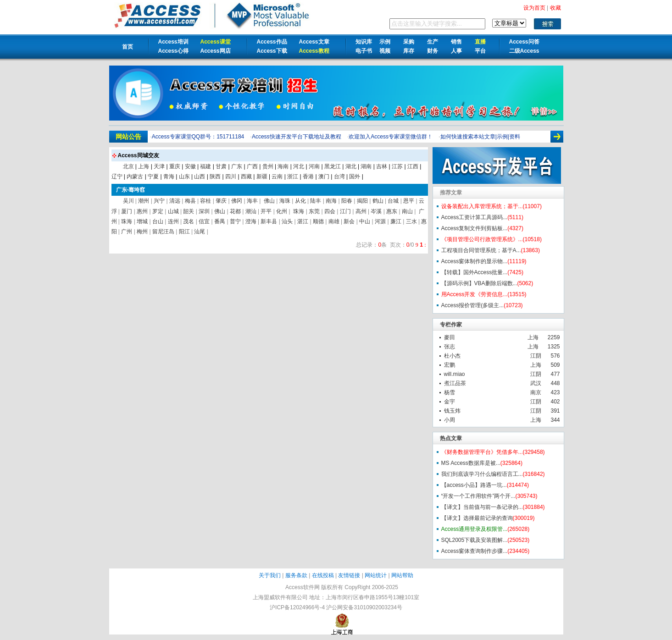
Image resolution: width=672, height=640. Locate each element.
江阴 (536, 356)
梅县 (190, 201)
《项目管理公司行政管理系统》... (482, 239)
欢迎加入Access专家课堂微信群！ (391, 137)
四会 (330, 211)
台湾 (339, 177)
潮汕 (251, 211)
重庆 (175, 166)
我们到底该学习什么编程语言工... (482, 474)
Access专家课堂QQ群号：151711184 (198, 137)
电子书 (364, 51)
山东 (184, 177)
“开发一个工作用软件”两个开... (478, 496)
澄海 (251, 221)
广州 (127, 232)
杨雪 (450, 392)
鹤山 (378, 201)
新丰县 (269, 221)
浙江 (293, 177)
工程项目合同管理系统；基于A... (481, 250)
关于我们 (270, 575)
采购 (409, 42)
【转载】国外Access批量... (475, 272)
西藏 (246, 177)
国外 (355, 177)
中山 (365, 221)
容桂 (205, 201)
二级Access (524, 51)
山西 (200, 177)
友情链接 (349, 575)
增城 (142, 221)
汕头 (287, 221)
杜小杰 (452, 356)
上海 (533, 337)
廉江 (396, 221)
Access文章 (314, 42)
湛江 (303, 221)
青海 (169, 177)
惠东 (392, 211)
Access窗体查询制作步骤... (475, 551)
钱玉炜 (452, 411)
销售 (456, 42)
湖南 (366, 166)
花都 (235, 211)
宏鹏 (450, 365)
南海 (331, 201)
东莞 (314, 211)
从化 (300, 201)
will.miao (455, 374)
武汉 (536, 383)
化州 (282, 211)
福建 (205, 166)
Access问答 (524, 42)
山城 (173, 211)
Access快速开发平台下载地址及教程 (297, 137)
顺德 (318, 221)
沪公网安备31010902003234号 (364, 607)
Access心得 (173, 51)
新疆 (262, 177)
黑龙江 (333, 166)
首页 (128, 47)
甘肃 (221, 166)
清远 (175, 201)
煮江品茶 (455, 383)
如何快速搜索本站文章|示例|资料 (480, 137)
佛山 (269, 201)
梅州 (142, 232)
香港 (308, 177)
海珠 (285, 201)
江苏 (397, 166)
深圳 (204, 211)
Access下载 (272, 51)
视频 (385, 51)
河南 (314, 166)
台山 (158, 221)
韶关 (189, 211)
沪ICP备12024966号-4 (297, 607)
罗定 (158, 211)
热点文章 (451, 438)
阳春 (347, 201)
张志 (450, 347)
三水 (411, 221)
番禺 (220, 221)
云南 (277, 177)
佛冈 (237, 201)
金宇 (450, 402)
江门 (345, 211)
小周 (450, 420)
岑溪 (376, 211)
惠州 (142, 211)
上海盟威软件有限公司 (280, 597)
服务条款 (296, 575)
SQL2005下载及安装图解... (475, 540)
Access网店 (216, 51)
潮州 (144, 201)
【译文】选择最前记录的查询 (477, 518)
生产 (433, 42)
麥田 (450, 337)
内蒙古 (135, 177)
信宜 (204, 221)
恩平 (409, 201)
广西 (252, 166)
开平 (266, 211)
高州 (361, 211)
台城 (393, 201)
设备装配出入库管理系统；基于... (482, 206)
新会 (349, 221)
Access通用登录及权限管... (475, 529)
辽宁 (117, 177)
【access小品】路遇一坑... (474, 485)
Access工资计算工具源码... (475, 217)
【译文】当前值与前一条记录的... (482, 507)
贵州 (268, 166)
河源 (380, 221)
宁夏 (153, 177)
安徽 (190, 166)
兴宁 (159, 201)
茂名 (189, 221)
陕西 (215, 177)
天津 (159, 166)
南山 (407, 211)
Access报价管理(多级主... (473, 305)
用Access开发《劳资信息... (475, 294)
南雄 (334, 221)
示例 (385, 42)
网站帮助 (402, 575)
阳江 (184, 232)
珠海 (298, 211)
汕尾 (200, 232)
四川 (231, 177)
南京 (536, 392)
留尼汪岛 (163, 232)
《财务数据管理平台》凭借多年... (482, 452)
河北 (299, 166)
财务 (433, 51)
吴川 (128, 201)
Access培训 (173, 42)
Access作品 (272, 42)
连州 (173, 221)
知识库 (364, 42)
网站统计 (376, 575)
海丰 (252, 201)
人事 (456, 51)
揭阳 (362, 201)
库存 (409, 51)
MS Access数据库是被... (471, 463)
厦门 (127, 211)
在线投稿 (323, 575)
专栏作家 (451, 325)
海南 (283, 166)
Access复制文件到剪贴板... (475, 228)
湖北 (351, 166)
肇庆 (221, 201)
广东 (237, 166)
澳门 (324, 177)
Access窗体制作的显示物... (475, 261)
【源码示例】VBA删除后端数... (479, 283)
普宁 (235, 221)
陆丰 (316, 201)
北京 (128, 166)
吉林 (382, 166)
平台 (480, 51)
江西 (413, 166)
